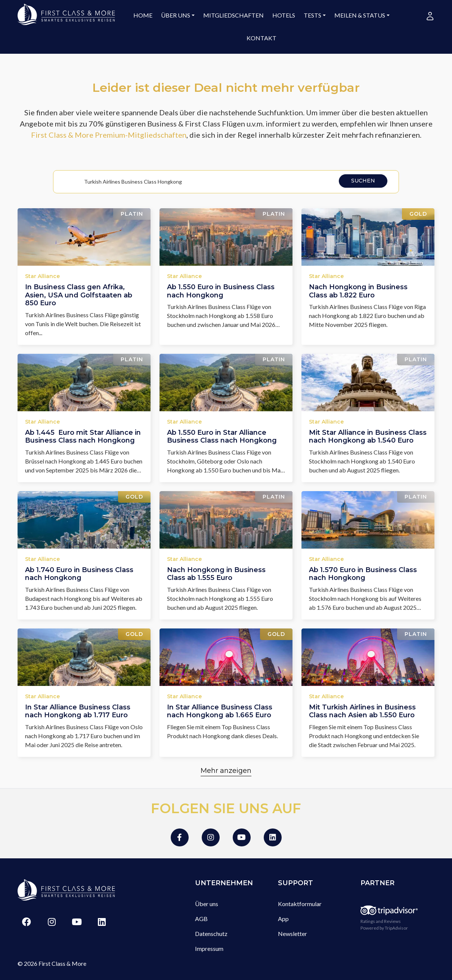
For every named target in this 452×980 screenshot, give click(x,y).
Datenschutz (211, 934)
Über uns (176, 15)
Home (143, 15)
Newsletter (292, 934)
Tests (312, 15)
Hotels (284, 15)
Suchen (363, 181)
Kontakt (261, 38)
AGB (201, 919)
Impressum (209, 948)
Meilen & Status (360, 15)
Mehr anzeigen (226, 771)
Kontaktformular (300, 904)
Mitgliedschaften (233, 15)
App (283, 919)
